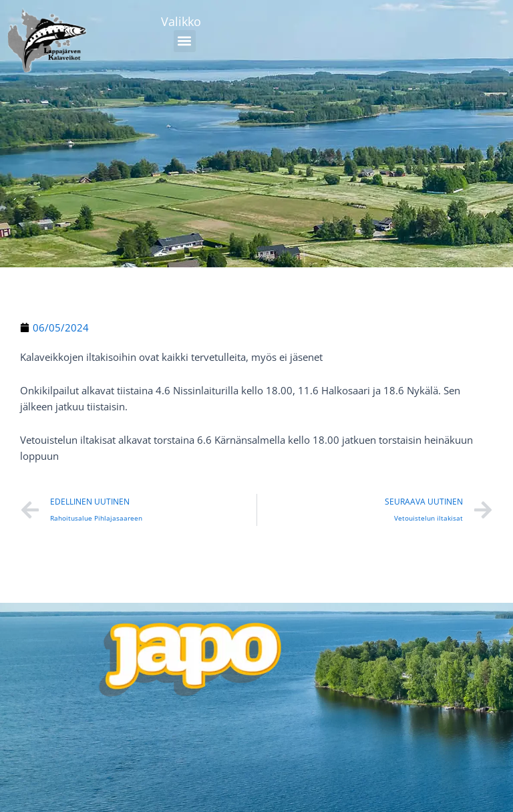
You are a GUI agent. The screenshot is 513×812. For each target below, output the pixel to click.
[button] (185, 41)
